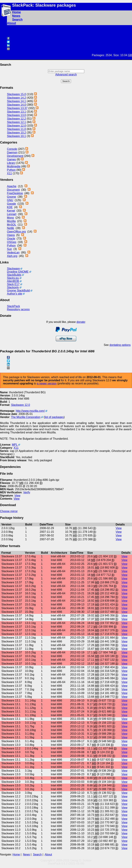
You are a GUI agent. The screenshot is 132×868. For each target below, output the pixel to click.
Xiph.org (12, 256)
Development (15, 156)
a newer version (47, 383)
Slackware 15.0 (16, 94)
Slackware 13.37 (17, 108)
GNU (10, 200)
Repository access (18, 309)
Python (11, 170)
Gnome (11, 197)
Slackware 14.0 (16, 105)
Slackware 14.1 (16, 101)
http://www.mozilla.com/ (30, 411)
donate (81, 322)
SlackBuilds (14, 275)
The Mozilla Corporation (26, 417)
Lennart (12, 214)
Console (12, 149)
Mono (10, 218)
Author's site (15, 294)
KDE (10, 207)
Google (11, 204)
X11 (9, 173)
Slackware (13, 269)
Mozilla (11, 221)
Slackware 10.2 (16, 133)
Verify (27, 492)
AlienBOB (13, 281)
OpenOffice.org (16, 232)
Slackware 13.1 (16, 112)
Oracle (11, 239)
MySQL (12, 225)
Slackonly (13, 287)
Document (13, 190)
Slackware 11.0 (16, 129)
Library (11, 163)
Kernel (11, 211)
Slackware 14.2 (16, 98)
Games (11, 159)
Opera (11, 235)
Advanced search (66, 75)
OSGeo (12, 242)
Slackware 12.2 (16, 119)
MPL (15, 445)
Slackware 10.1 (16, 136)
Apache (12, 186)
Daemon (12, 152)
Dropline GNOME (18, 272)
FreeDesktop (15, 193)
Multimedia (14, 166)
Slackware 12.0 (16, 126)
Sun (9, 249)
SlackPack (13, 306)
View (17, 496)
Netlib (11, 228)
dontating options (120, 345)
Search (17, 20)
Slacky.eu (13, 278)
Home (16, 12)
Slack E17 (13, 284)
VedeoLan (13, 253)
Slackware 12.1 (16, 122)
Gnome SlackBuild (18, 291)
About (11, 23)
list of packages (54, 417)
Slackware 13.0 (16, 115)
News (16, 16)
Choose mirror (9, 511)
